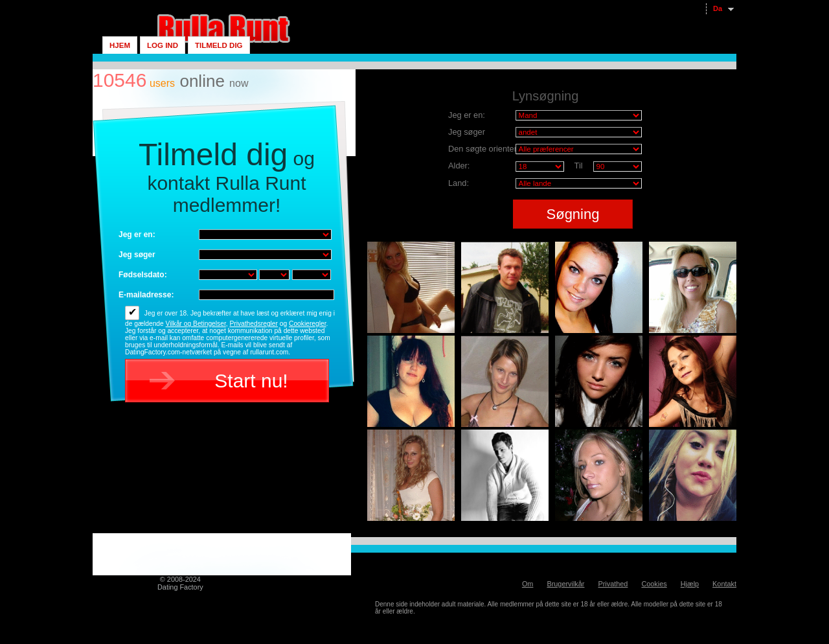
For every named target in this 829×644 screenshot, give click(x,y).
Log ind (163, 45)
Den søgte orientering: (489, 149)
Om (528, 584)
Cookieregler (307, 324)
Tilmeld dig (219, 45)
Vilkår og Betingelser (196, 324)
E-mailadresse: (146, 295)
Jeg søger (137, 255)
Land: (459, 183)
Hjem (120, 45)
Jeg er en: (137, 235)
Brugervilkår (565, 584)
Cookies (654, 584)
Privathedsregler (254, 324)
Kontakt (724, 584)
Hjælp (690, 584)
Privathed (613, 584)
